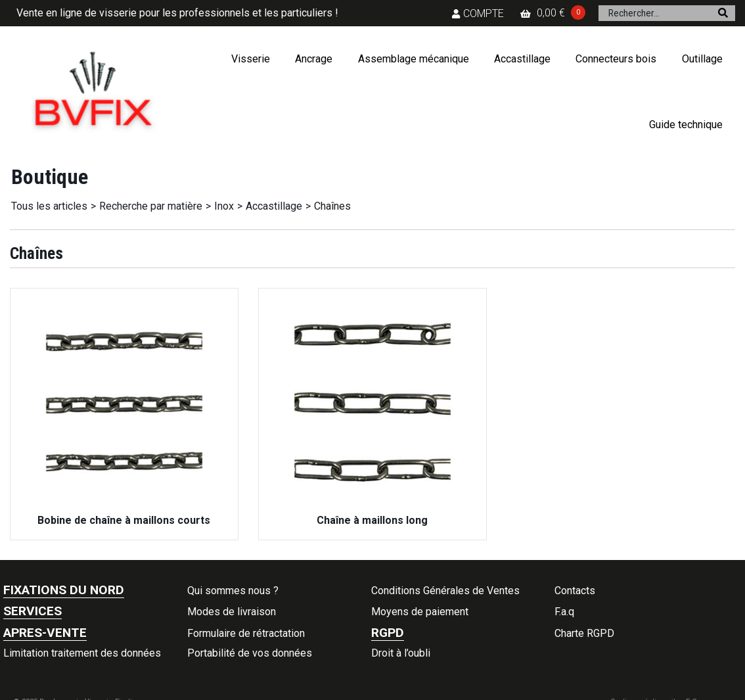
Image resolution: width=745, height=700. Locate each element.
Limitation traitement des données (82, 653)
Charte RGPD (584, 633)
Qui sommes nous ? (233, 591)
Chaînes (332, 206)
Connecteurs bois (616, 59)
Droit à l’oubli (401, 653)
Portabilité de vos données (250, 653)
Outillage (702, 59)
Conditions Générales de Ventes (445, 591)
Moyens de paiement (420, 612)
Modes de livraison (232, 612)
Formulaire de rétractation (246, 633)
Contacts (575, 591)
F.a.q (564, 612)
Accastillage (522, 59)
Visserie (251, 59)
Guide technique (686, 125)
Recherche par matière (151, 206)
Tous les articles (49, 206)
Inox (224, 206)
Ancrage (314, 59)
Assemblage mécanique (414, 59)
